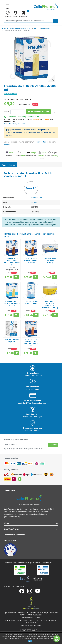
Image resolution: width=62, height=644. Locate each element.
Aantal (6, 112)
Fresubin (7, 144)
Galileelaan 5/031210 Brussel (38, 579)
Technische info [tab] (9, 165)
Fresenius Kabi (41, 142)
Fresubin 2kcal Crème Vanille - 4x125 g (50, 261)
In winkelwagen (38, 112)
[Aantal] (17, 112)
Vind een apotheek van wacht (31, 626)
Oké (30, 641)
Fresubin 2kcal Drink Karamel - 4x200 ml (31, 261)
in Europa (42, 155)
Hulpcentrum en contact (14, 535)
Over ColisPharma (12, 529)
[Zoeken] (31, 21)
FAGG (49, 563)
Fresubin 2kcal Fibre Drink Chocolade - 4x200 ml (12, 262)
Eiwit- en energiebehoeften (12, 269)
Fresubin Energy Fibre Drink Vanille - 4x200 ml (12, 303)
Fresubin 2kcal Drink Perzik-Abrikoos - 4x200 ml (31, 342)
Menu (6, 523)
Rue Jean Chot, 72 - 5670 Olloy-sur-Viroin (40, 613)
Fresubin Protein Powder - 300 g (31, 302)
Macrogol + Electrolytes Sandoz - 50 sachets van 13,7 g (50, 304)
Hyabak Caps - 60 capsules (12, 340)
